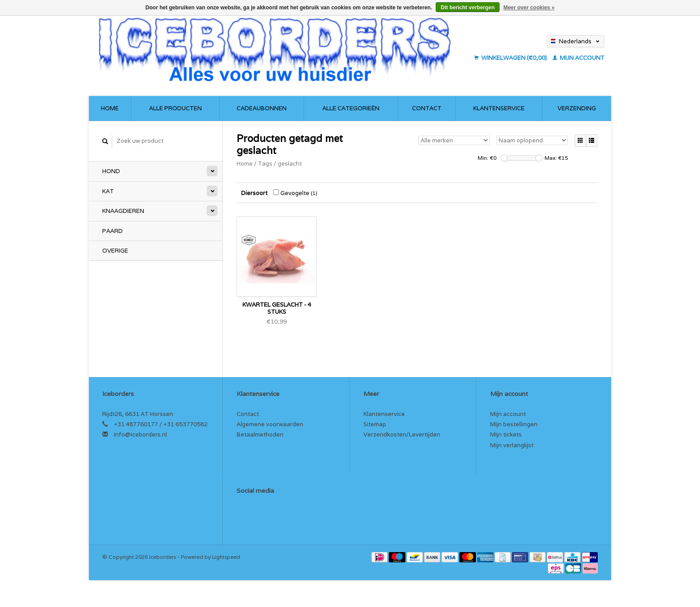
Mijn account (579, 58)
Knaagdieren (123, 211)
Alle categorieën (351, 108)
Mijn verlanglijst (512, 445)
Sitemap (375, 424)
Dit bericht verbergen (468, 8)
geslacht (290, 164)
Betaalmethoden (260, 434)
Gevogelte (295, 193)
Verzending (577, 108)
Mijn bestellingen (514, 424)
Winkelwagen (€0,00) (511, 58)
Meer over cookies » (529, 8)
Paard (112, 231)
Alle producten (175, 108)
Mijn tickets (506, 434)
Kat (108, 191)
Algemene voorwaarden (270, 424)
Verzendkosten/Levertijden (402, 434)
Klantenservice (499, 108)
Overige (115, 251)
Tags (265, 164)
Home (110, 108)
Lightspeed (226, 557)
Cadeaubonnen (262, 108)
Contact (427, 108)
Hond (111, 171)
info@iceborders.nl (140, 434)
